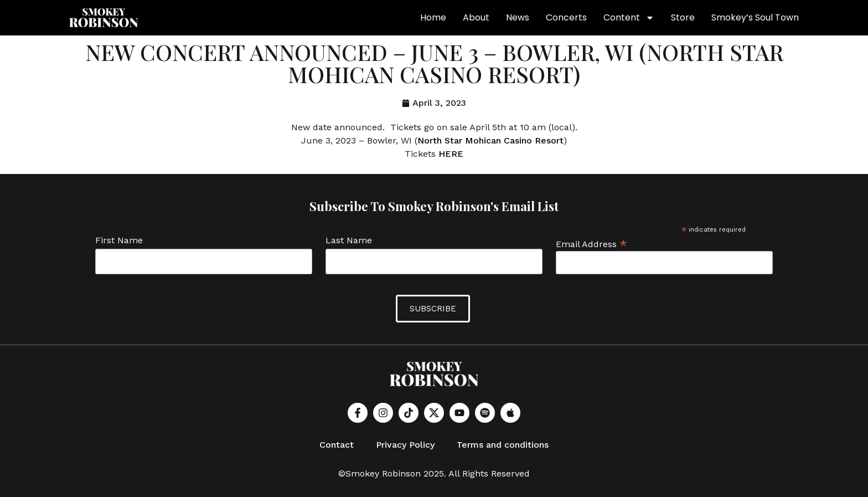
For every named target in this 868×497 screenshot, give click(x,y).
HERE (451, 154)
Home (433, 17)
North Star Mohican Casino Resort (490, 140)
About (476, 17)
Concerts (566, 17)
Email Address (591, 244)
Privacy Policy (405, 445)
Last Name (349, 241)
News (518, 17)
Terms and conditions (503, 445)
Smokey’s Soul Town (755, 17)
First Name (119, 241)
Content (629, 18)
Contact (337, 445)
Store (683, 17)
